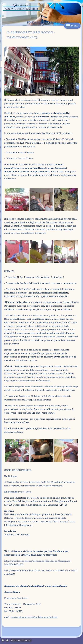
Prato (21, 492)
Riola (63, 518)
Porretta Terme (23, 518)
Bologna (13, 476)
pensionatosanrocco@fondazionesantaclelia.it (34, 617)
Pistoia (28, 492)
